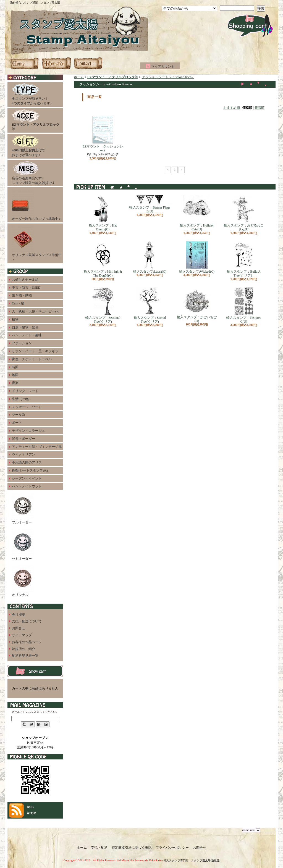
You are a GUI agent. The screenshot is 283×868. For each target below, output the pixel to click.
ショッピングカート (250, 26)
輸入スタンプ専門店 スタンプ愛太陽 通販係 (192, 860)
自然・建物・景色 (25, 327)
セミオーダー (23, 544)
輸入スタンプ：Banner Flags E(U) (150, 204)
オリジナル (23, 581)
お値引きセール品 (25, 280)
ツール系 (19, 415)
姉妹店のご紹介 (23, 649)
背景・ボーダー (23, 439)
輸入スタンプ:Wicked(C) (197, 257)
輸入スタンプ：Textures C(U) (244, 305)
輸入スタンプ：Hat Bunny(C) (103, 213)
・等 (36, 120)
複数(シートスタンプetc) (30, 470)
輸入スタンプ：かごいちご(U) (197, 305)
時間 (15, 367)
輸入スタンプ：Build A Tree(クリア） (244, 259)
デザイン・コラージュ (28, 431)
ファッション (22, 343)
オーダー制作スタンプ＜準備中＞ (37, 205)
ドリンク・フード (25, 391)
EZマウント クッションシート (103, 134)
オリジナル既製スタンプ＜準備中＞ (37, 243)
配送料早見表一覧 (25, 656)
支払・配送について (56, 63)
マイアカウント (163, 67)
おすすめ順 (232, 108)
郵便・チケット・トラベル (32, 359)
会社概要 (19, 615)
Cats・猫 (18, 303)
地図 (15, 375)
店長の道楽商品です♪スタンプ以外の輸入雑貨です (33, 173)
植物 (15, 319)
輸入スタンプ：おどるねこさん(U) (244, 213)
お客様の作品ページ (27, 642)
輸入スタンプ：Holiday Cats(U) (197, 213)
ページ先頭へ (251, 830)
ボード (17, 423)
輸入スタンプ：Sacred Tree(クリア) (150, 305)
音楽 (15, 383)
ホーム (25, 63)
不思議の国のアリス (27, 462)
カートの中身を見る (35, 671)
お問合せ (88, 63)
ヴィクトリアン (23, 454)
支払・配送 (99, 848)
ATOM (32, 813)
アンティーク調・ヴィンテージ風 (37, 447)
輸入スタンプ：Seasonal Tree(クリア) (103, 305)
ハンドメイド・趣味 (27, 335)
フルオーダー (23, 508)
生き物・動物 (22, 295)
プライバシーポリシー (172, 848)
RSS (30, 807)
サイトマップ (22, 635)
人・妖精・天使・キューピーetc (35, 311)
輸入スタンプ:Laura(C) (150, 257)
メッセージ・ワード (27, 407)
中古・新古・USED (26, 288)
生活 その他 (21, 399)
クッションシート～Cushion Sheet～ (168, 77)
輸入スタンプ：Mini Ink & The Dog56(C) (103, 259)
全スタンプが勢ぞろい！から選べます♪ (32, 94)
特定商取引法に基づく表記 (132, 848)
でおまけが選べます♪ (28, 146)
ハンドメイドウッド (27, 486)
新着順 (260, 108)
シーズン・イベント (27, 478)
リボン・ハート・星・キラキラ (35, 351)
